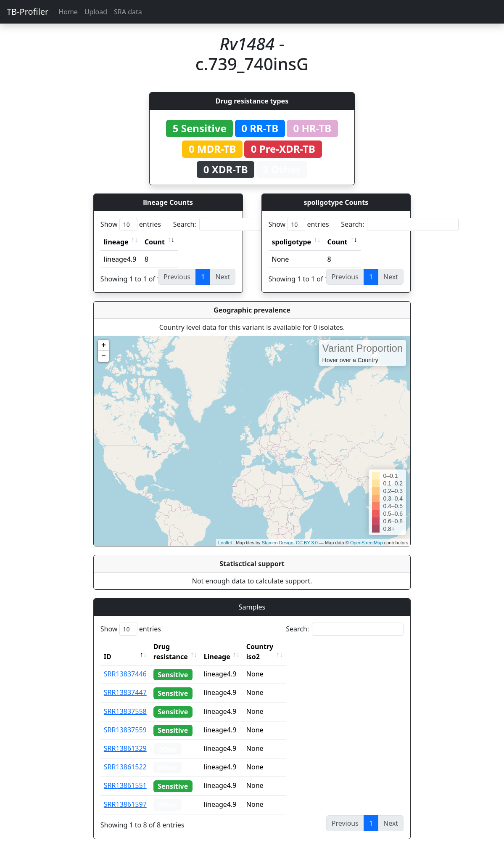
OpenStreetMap (367, 543)
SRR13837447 (125, 682)
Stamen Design (278, 543)
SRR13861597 (125, 794)
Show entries (131, 224)
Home (68, 12)
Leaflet (225, 543)
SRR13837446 (125, 664)
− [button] (104, 356)
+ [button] (104, 345)
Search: (232, 224)
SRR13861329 (125, 738)
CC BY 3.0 (307, 543)
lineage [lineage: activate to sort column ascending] (116, 242)
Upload (96, 12)
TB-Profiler (28, 12)
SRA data (128, 12)
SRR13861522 (125, 757)
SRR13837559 (125, 720)
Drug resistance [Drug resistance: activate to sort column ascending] (180, 647)
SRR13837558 (125, 701)
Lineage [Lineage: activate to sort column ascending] (236, 647)
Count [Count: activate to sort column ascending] (155, 242)
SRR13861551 (125, 775)
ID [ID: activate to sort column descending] (108, 647)
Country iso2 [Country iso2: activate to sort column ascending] (286, 647)
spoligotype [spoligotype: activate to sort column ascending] (292, 242)
